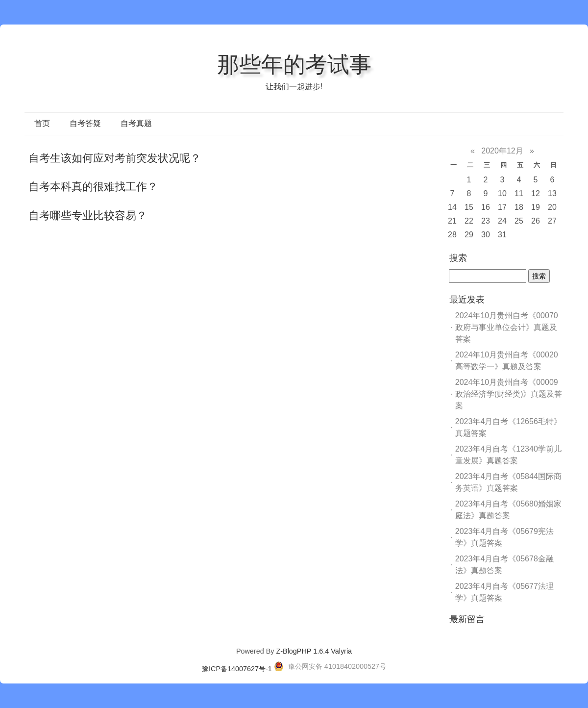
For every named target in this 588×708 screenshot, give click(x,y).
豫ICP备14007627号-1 (237, 669)
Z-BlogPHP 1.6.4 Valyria (314, 651)
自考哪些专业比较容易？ (88, 215)
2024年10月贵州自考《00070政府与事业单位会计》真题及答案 (507, 327)
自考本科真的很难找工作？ (93, 187)
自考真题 (136, 123)
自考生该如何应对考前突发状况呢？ (115, 158)
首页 (42, 123)
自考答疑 (85, 123)
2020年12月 (502, 151)
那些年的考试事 (294, 64)
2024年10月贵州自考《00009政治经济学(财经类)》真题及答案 (509, 394)
